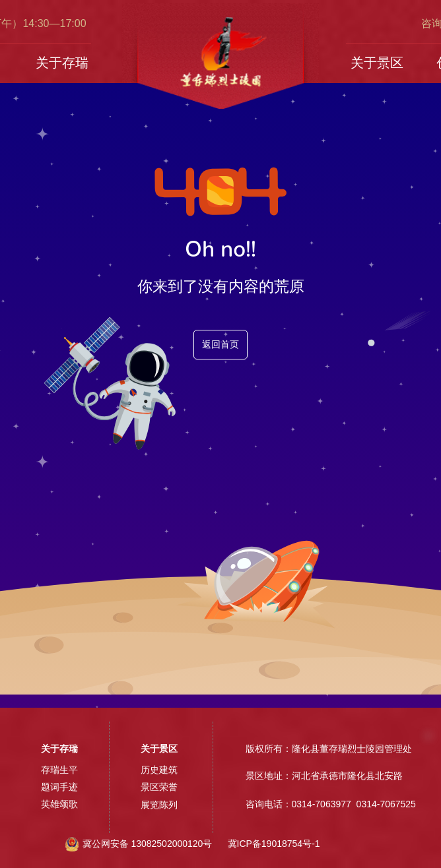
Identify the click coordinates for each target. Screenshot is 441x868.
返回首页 (220, 345)
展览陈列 (159, 805)
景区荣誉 (159, 787)
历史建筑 (159, 770)
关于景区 (377, 63)
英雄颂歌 (59, 804)
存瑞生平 (59, 770)
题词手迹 (59, 787)
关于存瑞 (62, 63)
